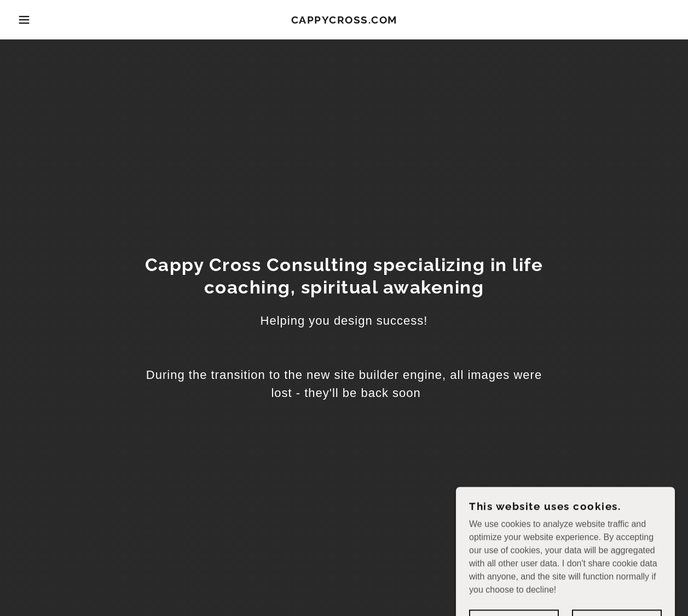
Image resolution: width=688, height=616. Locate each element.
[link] (344, 21)
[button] (34, 20)
